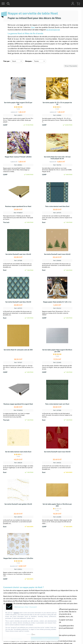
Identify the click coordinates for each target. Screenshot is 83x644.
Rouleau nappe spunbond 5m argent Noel (18, 404)
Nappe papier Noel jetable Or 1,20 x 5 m (57, 302)
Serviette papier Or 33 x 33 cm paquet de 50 (57, 103)
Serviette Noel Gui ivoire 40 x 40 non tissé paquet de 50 (57, 158)
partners (16, 613)
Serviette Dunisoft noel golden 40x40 (18, 504)
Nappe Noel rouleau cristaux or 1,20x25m (18, 558)
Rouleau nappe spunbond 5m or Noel (18, 206)
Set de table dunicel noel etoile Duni (18, 452)
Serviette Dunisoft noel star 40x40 (18, 254)
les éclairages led (53, 30)
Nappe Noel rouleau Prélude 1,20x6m (18, 157)
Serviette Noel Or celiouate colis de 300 (18, 350)
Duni (33, 27)
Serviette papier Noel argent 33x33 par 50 (18, 103)
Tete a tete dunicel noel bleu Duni (57, 206)
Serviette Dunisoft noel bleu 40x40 (18, 302)
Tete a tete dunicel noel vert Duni (57, 404)
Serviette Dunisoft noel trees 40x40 (57, 254)
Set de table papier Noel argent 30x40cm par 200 (57, 351)
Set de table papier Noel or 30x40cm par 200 (57, 505)
